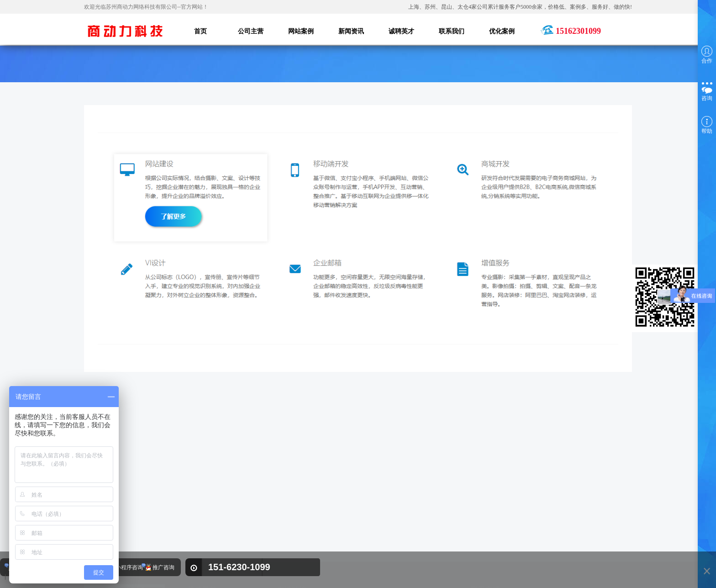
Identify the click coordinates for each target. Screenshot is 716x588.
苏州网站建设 (353, 541)
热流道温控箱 (302, 541)
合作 (707, 55)
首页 (194, 524)
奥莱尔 (343, 527)
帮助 (707, 125)
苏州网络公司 (404, 541)
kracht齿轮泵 (301, 527)
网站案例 (200, 538)
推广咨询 (163, 567)
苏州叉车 (379, 527)
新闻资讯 (228, 538)
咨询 (707, 91)
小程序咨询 (129, 567)
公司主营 (228, 524)
